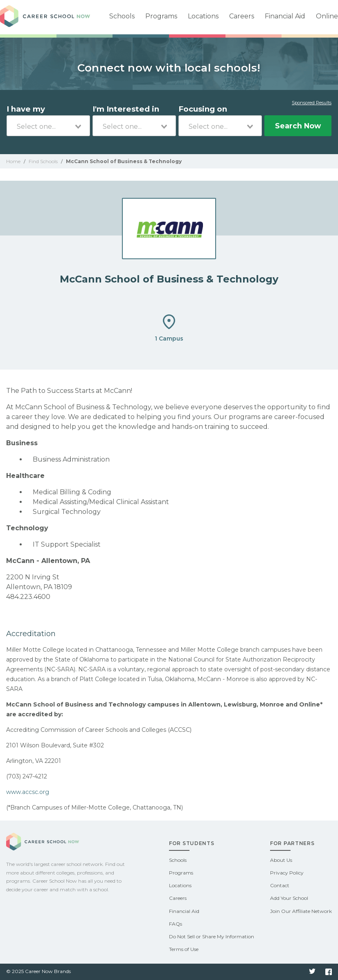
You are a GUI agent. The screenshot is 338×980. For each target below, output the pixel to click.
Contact (280, 885)
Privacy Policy (287, 873)
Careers (242, 16)
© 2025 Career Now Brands (38, 971)
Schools (122, 16)
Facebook (329, 972)
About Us (281, 860)
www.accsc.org (28, 792)
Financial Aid (285, 16)
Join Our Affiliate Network (301, 911)
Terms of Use (184, 949)
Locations (203, 16)
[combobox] (48, 126)
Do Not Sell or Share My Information (212, 936)
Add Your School (289, 898)
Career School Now (45, 17)
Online (327, 16)
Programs (161, 16)
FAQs (176, 924)
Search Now (298, 126)
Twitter (312, 972)
